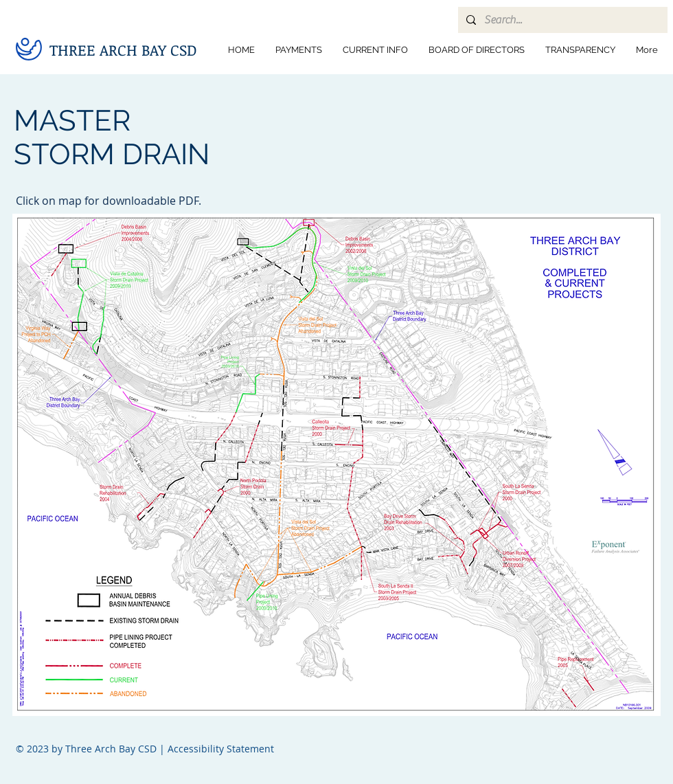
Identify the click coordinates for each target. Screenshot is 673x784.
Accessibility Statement (221, 749)
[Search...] (561, 20)
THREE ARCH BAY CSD (123, 49)
